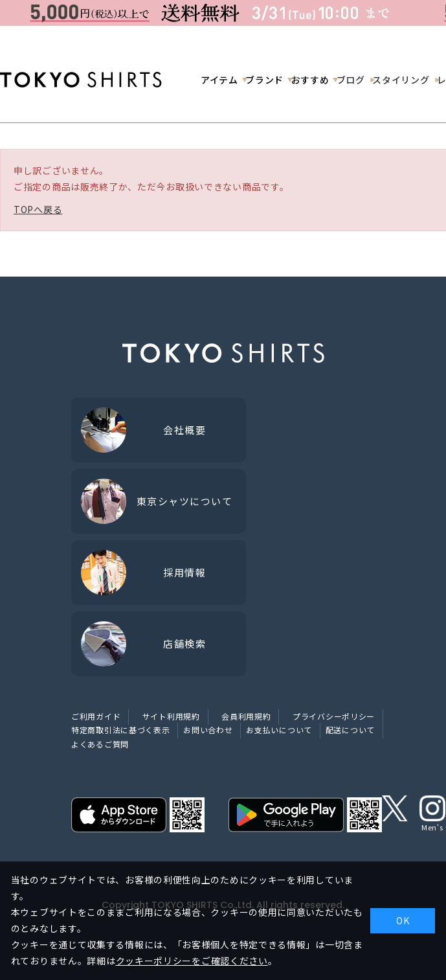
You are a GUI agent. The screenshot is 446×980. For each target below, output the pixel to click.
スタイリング (401, 80)
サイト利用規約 (171, 716)
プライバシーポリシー (334, 716)
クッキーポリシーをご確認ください (192, 961)
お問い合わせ (208, 730)
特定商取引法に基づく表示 (120, 730)
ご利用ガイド (96, 716)
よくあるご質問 (100, 744)
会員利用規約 (246, 716)
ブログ (351, 80)
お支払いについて (279, 730)
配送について (350, 730)
